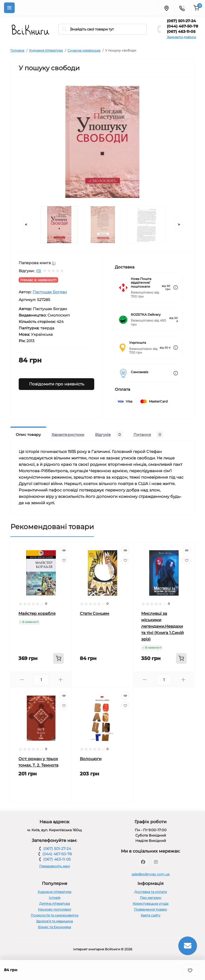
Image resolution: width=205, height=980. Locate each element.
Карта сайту (151, 915)
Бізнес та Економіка (54, 927)
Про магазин (151, 898)
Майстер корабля (37, 613)
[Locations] (166, 8)
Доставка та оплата (151, 892)
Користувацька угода (151, 903)
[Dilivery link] (176, 288)
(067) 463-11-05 (181, 32)
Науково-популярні (54, 909)
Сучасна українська (84, 50)
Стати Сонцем (94, 613)
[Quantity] (41, 680)
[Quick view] (64, 550)
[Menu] (9, 8)
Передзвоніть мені (55, 866)
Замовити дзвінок (182, 37)
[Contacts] (182, 8)
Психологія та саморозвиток (55, 915)
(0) (39, 271)
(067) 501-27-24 (181, 21)
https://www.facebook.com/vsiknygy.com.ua (143, 862)
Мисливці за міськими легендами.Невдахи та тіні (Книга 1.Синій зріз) (162, 626)
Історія (55, 898)
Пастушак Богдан (50, 292)
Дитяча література (55, 903)
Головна (17, 50)
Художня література (46, 50)
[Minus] (22, 680)
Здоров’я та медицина (54, 921)
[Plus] (60, 680)
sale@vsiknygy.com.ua (151, 874)
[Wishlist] (64, 560)
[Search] (64, 29)
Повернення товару (151, 909)
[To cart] (58, 658)
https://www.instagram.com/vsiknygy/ (156, 862)
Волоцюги (91, 759)
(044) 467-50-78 (182, 26)
